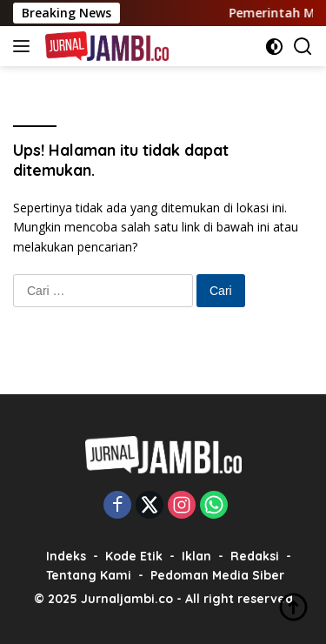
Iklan (196, 556)
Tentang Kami (89, 575)
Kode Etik (134, 556)
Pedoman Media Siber (217, 575)
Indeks (66, 556)
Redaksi (255, 556)
